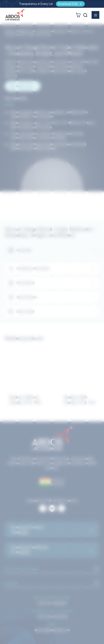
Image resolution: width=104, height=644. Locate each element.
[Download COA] (70, 4)
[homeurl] (15, 15)
